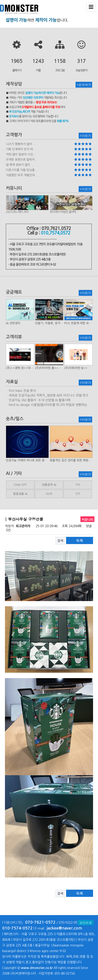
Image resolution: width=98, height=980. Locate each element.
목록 (80, 541)
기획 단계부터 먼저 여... (21, 149)
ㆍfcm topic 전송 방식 (21, 391)
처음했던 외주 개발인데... (22, 175)
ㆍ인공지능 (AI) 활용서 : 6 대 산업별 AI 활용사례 (38, 400)
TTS (78, 485)
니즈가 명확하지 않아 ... (21, 144)
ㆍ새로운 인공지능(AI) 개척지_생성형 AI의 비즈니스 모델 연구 (47, 395)
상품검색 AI (49, 485)
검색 (60, 541)
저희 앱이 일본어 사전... (21, 154)
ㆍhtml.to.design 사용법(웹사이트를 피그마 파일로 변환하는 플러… (48, 405)
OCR (49, 494)
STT (78, 494)
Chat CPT (20, 485)
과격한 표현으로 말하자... (22, 160)
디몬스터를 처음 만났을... (22, 170)
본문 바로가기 (0, 0)
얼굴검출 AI (20, 494)
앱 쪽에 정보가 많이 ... (20, 165)
